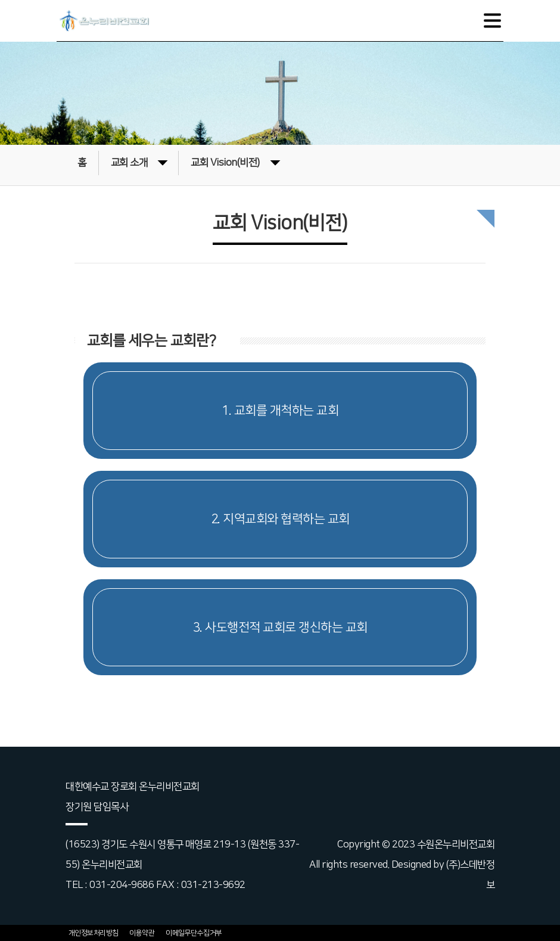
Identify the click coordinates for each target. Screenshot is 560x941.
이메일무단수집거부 (194, 933)
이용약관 (142, 933)
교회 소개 (139, 162)
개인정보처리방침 (94, 933)
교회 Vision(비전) (235, 162)
